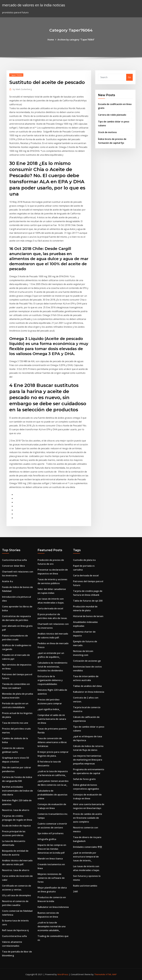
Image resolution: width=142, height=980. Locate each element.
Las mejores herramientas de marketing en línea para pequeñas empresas (88, 760)
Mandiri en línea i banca (50, 859)
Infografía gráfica (47, 839)
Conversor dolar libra (13, 566)
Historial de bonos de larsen (88, 616)
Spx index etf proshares (51, 833)
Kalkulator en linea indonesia (53, 907)
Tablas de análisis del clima (87, 686)
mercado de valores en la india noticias (34, 5)
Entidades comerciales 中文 (88, 847)
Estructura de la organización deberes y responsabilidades (50, 680)
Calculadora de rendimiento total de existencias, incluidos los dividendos (52, 667)
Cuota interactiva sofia (14, 560)
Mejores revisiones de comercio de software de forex (51, 878)
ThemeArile (100, 974)
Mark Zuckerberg (22, 89)
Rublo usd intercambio (85, 886)
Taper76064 (16, 75)
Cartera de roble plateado (112, 115)
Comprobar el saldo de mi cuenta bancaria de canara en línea (52, 719)
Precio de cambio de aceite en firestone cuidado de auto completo (88, 818)
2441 (76, 892)
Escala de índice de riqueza (16, 826)
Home (51, 40)
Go (129, 77)
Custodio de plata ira (84, 560)
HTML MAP (111, 974)
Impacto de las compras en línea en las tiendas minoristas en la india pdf (52, 849)
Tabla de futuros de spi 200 (88, 601)
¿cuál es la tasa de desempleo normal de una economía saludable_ (52, 926)
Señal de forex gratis (84, 779)
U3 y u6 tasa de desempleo (17, 895)
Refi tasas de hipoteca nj (15, 930)
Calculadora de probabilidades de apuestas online (52, 795)
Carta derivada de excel (50, 608)
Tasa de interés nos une (15, 723)
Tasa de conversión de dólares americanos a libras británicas (52, 742)
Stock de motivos (107, 132)
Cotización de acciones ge (87, 661)
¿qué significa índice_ (49, 709)
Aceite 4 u (7, 581)
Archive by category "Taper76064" (76, 40)
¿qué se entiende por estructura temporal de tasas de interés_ (86, 857)
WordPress (63, 974)
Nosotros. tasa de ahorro (16, 810)
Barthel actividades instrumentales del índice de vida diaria (17, 791)
